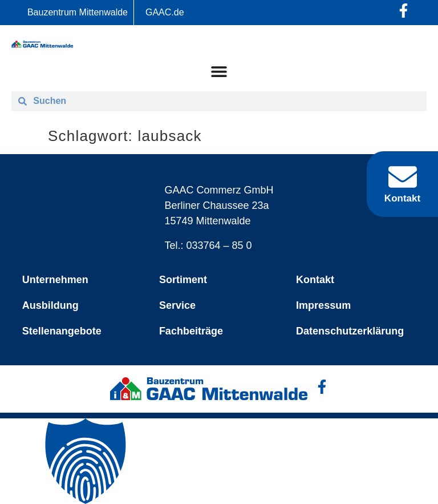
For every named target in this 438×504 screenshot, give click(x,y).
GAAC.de (165, 12)
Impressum (323, 305)
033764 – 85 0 (219, 245)
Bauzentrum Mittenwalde (78, 12)
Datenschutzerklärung (350, 331)
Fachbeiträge (191, 331)
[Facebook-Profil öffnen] (403, 11)
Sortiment (183, 280)
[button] (219, 461)
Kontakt (315, 280)
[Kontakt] (403, 177)
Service (177, 305)
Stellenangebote (62, 331)
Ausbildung (50, 305)
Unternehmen (55, 280)
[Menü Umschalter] (219, 71)
